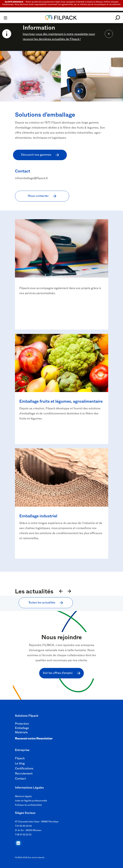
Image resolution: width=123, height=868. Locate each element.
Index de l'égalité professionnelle (31, 801)
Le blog (20, 764)
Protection (22, 724)
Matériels (21, 733)
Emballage (22, 729)
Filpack (20, 759)
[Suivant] (70, 592)
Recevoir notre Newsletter (34, 739)
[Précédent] (60, 592)
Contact (20, 779)
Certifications (24, 769)
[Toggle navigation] (5, 18)
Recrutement (24, 774)
